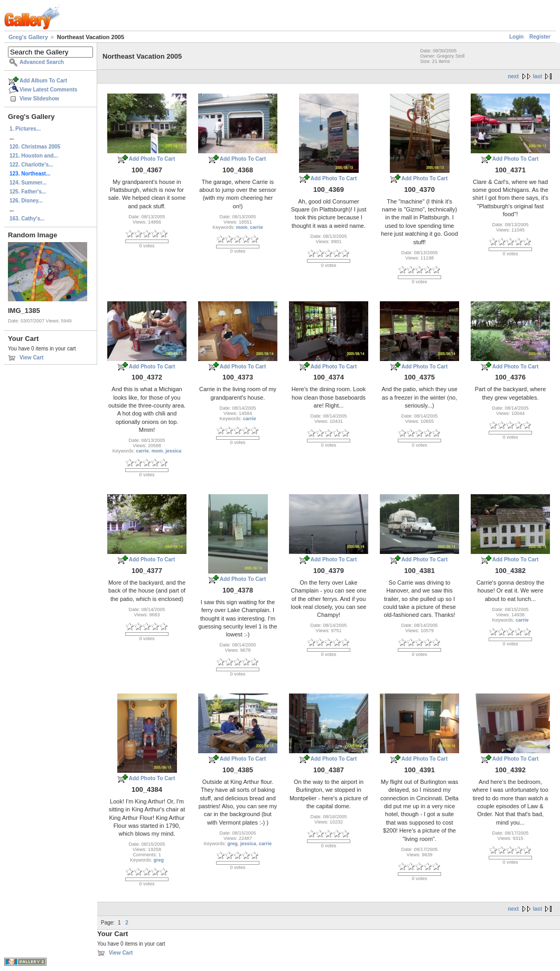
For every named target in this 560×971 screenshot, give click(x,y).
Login (516, 37)
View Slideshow (39, 99)
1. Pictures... (25, 129)
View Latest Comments (48, 90)
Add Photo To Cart (152, 159)
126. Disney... (26, 201)
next (513, 76)
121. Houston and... (34, 156)
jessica (173, 451)
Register (540, 37)
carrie (256, 227)
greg (159, 860)
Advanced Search (42, 62)
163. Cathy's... (27, 219)
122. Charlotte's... (31, 165)
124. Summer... (28, 183)
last (538, 76)
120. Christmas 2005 (35, 147)
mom (242, 227)
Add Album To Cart (43, 81)
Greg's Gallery (28, 37)
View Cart (31, 358)
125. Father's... (28, 192)
